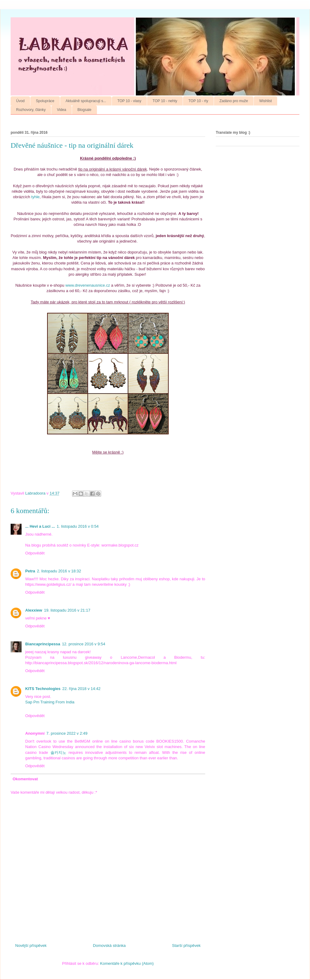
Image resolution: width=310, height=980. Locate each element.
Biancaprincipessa (43, 644)
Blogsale (84, 110)
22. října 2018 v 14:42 (81, 689)
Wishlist (265, 101)
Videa (61, 110)
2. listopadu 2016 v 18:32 (59, 571)
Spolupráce (45, 101)
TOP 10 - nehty (165, 101)
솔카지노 (58, 752)
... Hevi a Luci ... (40, 526)
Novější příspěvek (31, 945)
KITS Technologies (43, 689)
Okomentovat (25, 779)
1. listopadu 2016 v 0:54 (78, 526)
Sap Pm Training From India (50, 702)
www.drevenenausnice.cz (88, 285)
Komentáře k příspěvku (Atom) (127, 963)
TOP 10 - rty (198, 101)
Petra (30, 571)
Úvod (20, 101)
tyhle (35, 197)
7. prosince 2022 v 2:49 (67, 733)
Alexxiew (34, 610)
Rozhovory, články (31, 110)
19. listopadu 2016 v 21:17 (67, 610)
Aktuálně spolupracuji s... (86, 101)
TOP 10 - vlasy (129, 101)
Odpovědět (35, 553)
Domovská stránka (109, 945)
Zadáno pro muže (234, 101)
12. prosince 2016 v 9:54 (84, 644)
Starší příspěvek (186, 945)
